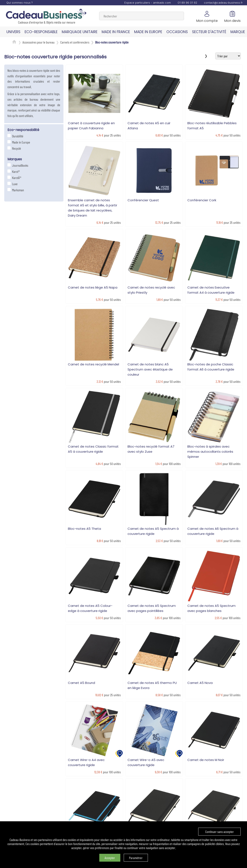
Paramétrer (136, 858)
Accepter (110, 858)
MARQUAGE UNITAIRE (80, 32)
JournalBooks (20, 165)
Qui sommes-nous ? (20, 3)
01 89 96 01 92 (187, 3)
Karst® (15, 171)
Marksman (18, 190)
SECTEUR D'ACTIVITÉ (209, 32)
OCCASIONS (177, 32)
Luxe (14, 184)
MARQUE (238, 32)
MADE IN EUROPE (148, 32)
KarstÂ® (16, 178)
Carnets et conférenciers (75, 42)
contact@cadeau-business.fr (223, 3)
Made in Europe (21, 142)
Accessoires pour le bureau (39, 42)
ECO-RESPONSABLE (41, 32)
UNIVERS (13, 32)
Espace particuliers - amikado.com (148, 3)
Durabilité (17, 136)
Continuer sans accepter (220, 832)
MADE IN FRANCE (116, 32)
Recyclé (16, 148)
